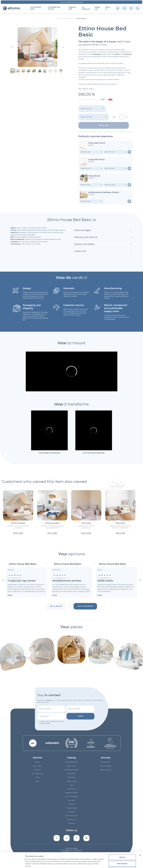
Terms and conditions (106, 766)
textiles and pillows (71, 808)
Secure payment (106, 762)
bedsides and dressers (71, 793)
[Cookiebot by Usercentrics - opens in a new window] (12, 864)
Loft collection (71, 777)
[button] (13, 71)
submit (81, 716)
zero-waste (71, 800)
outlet (71, 785)
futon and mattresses (71, 797)
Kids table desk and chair (71, 770)
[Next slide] (63, 47)
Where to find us (37, 766)
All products (71, 823)
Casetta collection (71, 766)
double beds (71, 812)
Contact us (37, 770)
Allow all (122, 843)
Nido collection (71, 774)
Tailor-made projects (37, 774)
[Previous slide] (3, 580)
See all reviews (56, 606)
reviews (37, 777)
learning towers (71, 789)
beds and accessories (71, 762)
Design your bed (71, 781)
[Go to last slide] (12, 47)
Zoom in (53, 65)
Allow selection (122, 849)
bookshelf (71, 804)
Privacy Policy (46, 723)
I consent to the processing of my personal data (51, 722)
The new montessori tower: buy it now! (71, 2)
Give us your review (85, 606)
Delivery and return (106, 770)
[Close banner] (140, 841)
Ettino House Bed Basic (23, 564)
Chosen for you (71, 820)
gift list (37, 781)
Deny (122, 855)
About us (37, 762)
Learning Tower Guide (71, 816)
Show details (100, 864)
